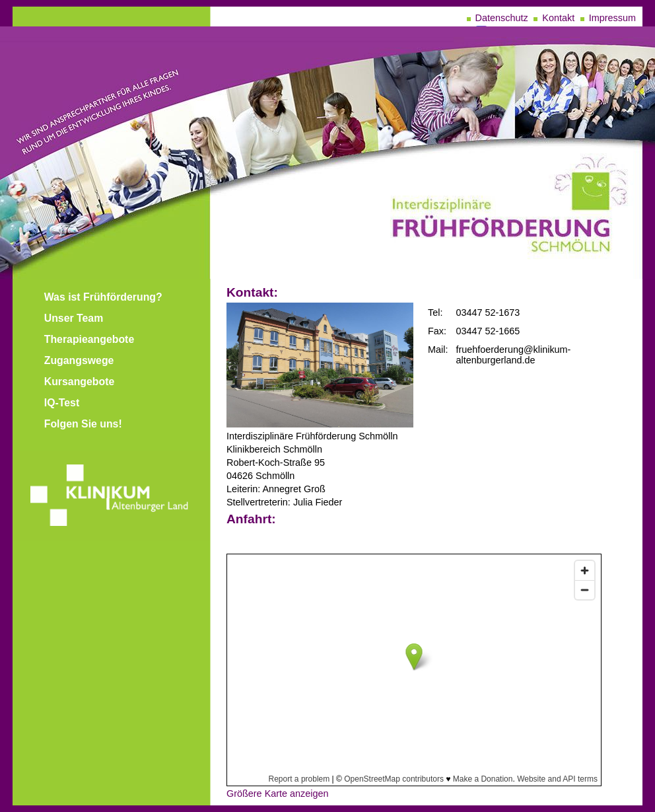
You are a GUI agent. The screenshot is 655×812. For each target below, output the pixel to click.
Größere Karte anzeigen (278, 794)
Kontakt (558, 18)
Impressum (612, 18)
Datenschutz (502, 18)
